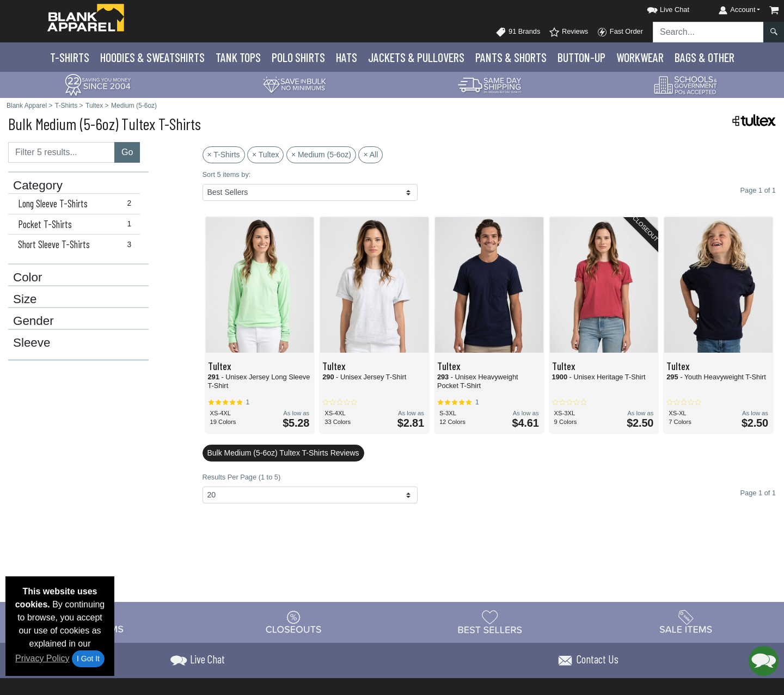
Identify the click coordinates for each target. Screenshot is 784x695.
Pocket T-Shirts (77, 224)
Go (127, 152)
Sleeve (32, 343)
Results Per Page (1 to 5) (242, 477)
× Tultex (265, 155)
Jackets (416, 57)
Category (38, 186)
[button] (658, 8)
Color (28, 278)
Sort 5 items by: (227, 174)
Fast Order (620, 32)
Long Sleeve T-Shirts (77, 204)
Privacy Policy (42, 658)
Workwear (640, 57)
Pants (511, 57)
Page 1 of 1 (758, 493)
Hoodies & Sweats (152, 57)
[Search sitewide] (708, 32)
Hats (347, 57)
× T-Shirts (224, 155)
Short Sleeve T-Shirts (77, 244)
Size (25, 299)
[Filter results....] (62, 152)
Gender (33, 321)
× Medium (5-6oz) (321, 155)
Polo (298, 57)
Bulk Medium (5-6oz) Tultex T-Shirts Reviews (283, 453)
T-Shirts (70, 57)
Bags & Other (705, 57)
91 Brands (518, 32)
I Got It (88, 659)
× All (370, 155)
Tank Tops (238, 57)
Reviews (568, 32)
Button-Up (581, 57)
